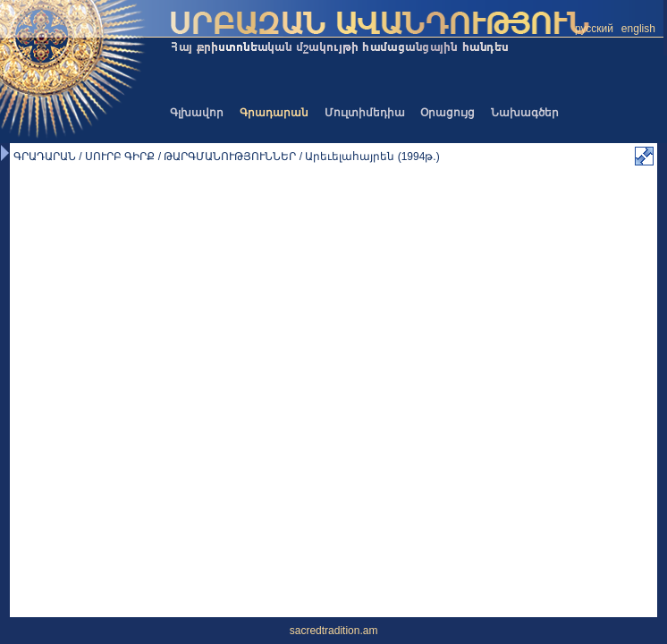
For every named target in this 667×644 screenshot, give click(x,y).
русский (594, 29)
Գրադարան (274, 113)
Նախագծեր (525, 113)
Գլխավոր (197, 113)
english (638, 29)
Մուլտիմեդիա (365, 113)
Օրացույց (447, 113)
